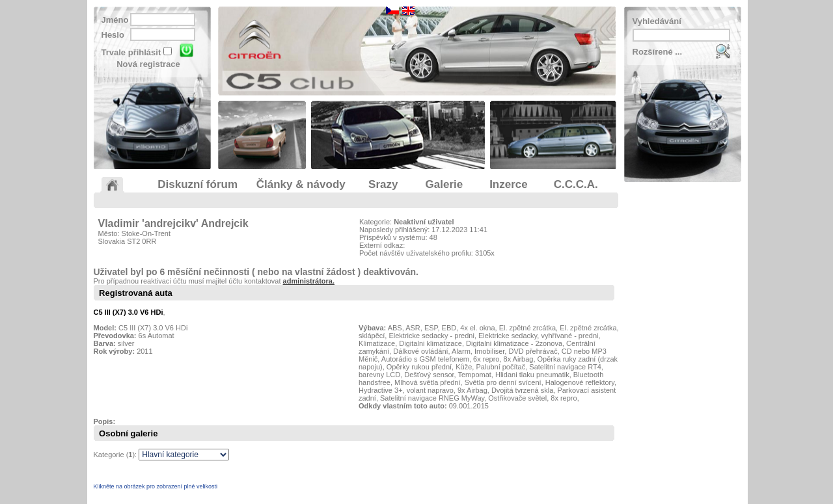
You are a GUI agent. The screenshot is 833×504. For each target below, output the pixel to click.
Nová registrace (148, 64)
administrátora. (309, 281)
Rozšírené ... (658, 52)
